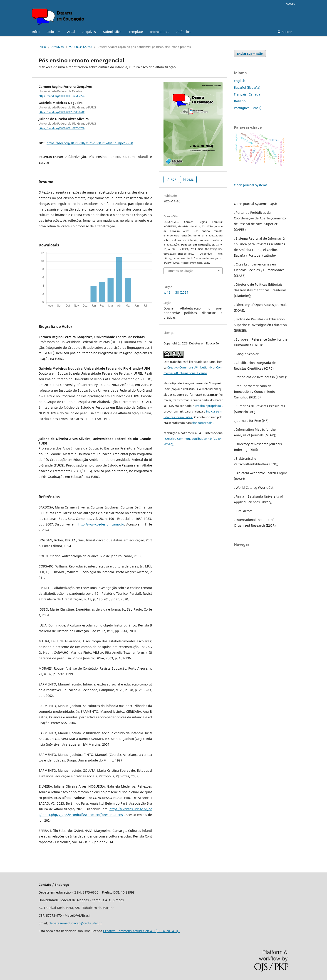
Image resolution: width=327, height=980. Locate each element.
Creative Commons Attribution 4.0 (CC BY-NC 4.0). (141, 931)
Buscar (285, 32)
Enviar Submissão (250, 54)
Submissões (112, 32)
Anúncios (183, 32)
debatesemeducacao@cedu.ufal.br (75, 923)
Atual (71, 32)
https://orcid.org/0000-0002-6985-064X (62, 112)
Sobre (52, 32)
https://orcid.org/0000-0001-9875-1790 (62, 128)
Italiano (240, 101)
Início (36, 32)
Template (136, 32)
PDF (173, 179)
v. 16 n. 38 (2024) (81, 47)
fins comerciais (203, 423)
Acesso (291, 3)
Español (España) (247, 87)
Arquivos (89, 32)
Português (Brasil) (248, 108)
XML (190, 179)
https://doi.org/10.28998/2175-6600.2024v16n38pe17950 (90, 143)
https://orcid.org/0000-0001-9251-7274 (62, 96)
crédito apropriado (209, 406)
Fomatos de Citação (180, 271)
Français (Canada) (248, 94)
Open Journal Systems (251, 185)
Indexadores (160, 32)
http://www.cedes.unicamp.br (101, 524)
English (240, 81)
